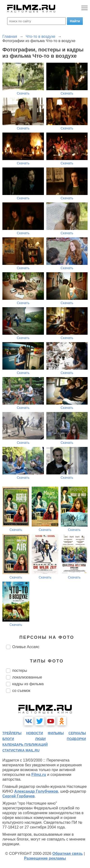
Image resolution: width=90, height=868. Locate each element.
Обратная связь (68, 854)
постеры (20, 670)
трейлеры (12, 733)
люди (40, 739)
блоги (8, 739)
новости (35, 733)
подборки (76, 739)
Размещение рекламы (45, 858)
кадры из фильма (28, 684)
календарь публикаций (25, 745)
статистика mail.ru (21, 750)
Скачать (23, 93)
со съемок (21, 691)
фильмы (56, 733)
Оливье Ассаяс (26, 647)
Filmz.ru (39, 775)
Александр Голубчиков (36, 791)
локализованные (27, 677)
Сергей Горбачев (18, 796)
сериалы (77, 733)
